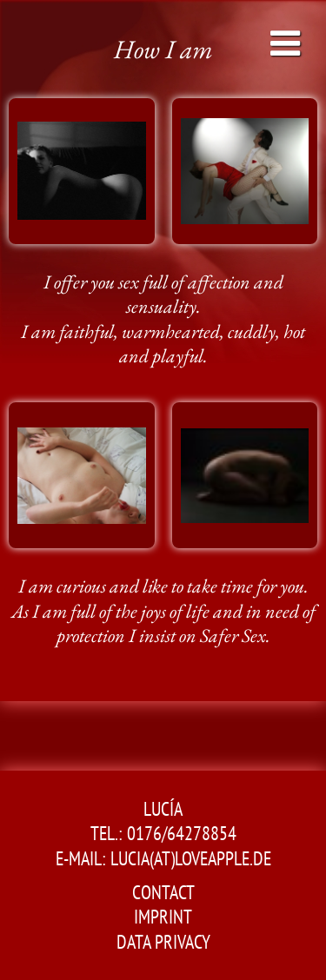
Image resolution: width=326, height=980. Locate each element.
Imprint (163, 917)
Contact (163, 892)
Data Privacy (163, 942)
